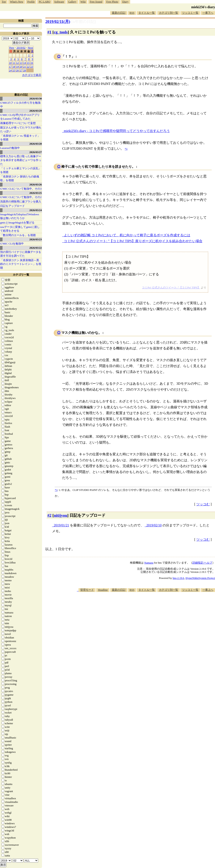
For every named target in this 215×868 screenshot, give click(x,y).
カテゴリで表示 (32, 75)
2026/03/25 (36, 193)
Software (59, 2)
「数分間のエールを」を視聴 (18, 235)
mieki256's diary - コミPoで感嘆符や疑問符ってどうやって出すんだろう (117, 131)
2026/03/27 (36, 152)
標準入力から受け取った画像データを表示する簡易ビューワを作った (21, 160)
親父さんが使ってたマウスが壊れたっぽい (21, 129)
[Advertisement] (139, 605)
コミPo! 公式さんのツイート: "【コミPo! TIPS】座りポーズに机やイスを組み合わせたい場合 (133, 241)
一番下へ (208, 13)
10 (10, 63)
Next (30, 48)
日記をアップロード (12, 206)
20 (21, 67)
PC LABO (45, 2)
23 (32, 67)
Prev (12, 48)
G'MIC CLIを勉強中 (12, 244)
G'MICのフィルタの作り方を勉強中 (20, 105)
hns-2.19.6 (178, 578)
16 (32, 63)
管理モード (87, 590)
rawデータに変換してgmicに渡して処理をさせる (20, 229)
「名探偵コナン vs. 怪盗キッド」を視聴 (20, 138)
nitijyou (60, 515)
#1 (49, 32)
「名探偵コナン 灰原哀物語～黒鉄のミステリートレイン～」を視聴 (21, 264)
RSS (132, 13)
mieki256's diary (203, 7)
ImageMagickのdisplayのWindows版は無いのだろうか (20, 216)
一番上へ (208, 590)
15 (28, 63)
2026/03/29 (36, 111)
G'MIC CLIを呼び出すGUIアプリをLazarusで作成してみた (20, 117)
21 (25, 67)
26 (18, 70)
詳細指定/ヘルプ (202, 563)
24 (10, 70)
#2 (49, 515)
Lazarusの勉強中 (10, 148)
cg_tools (61, 32)
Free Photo (112, 2)
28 (25, 70)
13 (21, 63)
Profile (31, 2)
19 (18, 67)
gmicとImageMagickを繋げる (17, 223)
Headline (103, 590)
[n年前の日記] (84, 22)
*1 (56, 490)
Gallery (72, 2)
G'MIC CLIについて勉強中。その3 (21, 189)
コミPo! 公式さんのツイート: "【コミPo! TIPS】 (171, 287)
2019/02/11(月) (58, 22)
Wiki (83, 2)
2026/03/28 (36, 144)
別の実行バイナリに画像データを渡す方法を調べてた (21, 254)
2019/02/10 (154, 525)
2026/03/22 (36, 248)
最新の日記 (119, 13)
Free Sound (96, 2)
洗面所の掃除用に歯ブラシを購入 (21, 201)
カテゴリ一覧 (21, 275)
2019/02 (21, 48)
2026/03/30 (36, 98)
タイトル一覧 (147, 13)
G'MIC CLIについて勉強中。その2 (21, 197)
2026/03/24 (36, 210)
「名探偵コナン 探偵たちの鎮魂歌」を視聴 (20, 178)
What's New (16, 2)
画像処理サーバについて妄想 (18, 123)
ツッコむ (203, 504)
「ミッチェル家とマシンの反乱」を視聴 (21, 170)
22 (28, 67)
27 (21, 70)
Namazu (149, 563)
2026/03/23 (36, 239)
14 (25, 63)
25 (14, 70)
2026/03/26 (36, 184)
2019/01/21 (61, 525)
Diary (125, 2)
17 (10, 67)
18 (14, 67)
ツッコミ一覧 (190, 13)
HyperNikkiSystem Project (200, 578)
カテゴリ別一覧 (168, 13)
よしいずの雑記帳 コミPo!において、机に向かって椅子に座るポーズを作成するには (127, 235)
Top (4, 2)
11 (14, 63)
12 (18, 63)
